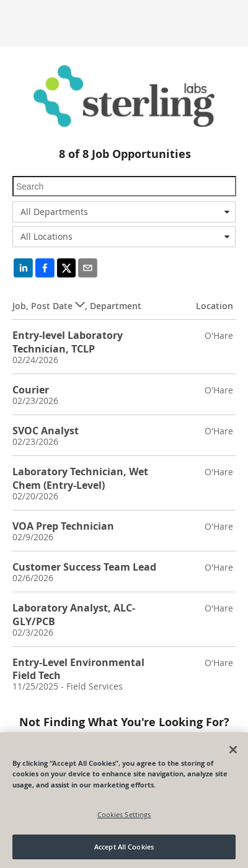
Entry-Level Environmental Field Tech (78, 669)
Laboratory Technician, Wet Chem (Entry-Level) (80, 478)
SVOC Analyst (46, 431)
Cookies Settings (124, 814)
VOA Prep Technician (63, 526)
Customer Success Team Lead (84, 567)
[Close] (233, 750)
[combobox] (124, 212)
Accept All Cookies (124, 847)
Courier (31, 390)
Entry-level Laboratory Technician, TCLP (68, 342)
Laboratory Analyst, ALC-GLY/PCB (74, 614)
